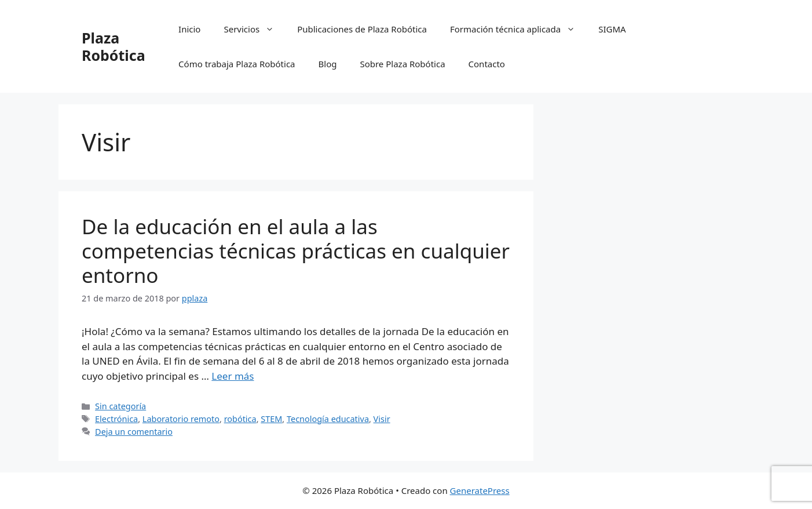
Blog (328, 64)
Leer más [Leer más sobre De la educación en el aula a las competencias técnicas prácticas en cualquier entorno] (233, 376)
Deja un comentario (134, 432)
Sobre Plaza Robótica (402, 64)
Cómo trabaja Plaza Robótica (237, 64)
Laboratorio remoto (181, 419)
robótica (240, 419)
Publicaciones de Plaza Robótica (362, 29)
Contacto (487, 64)
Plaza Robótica (114, 46)
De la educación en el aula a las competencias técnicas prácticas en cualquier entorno (296, 251)
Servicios (255, 29)
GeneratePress (480, 490)
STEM (271, 419)
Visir (382, 419)
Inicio (189, 29)
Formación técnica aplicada (518, 29)
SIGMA (612, 29)
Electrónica (116, 419)
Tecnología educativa (328, 419)
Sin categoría (120, 406)
